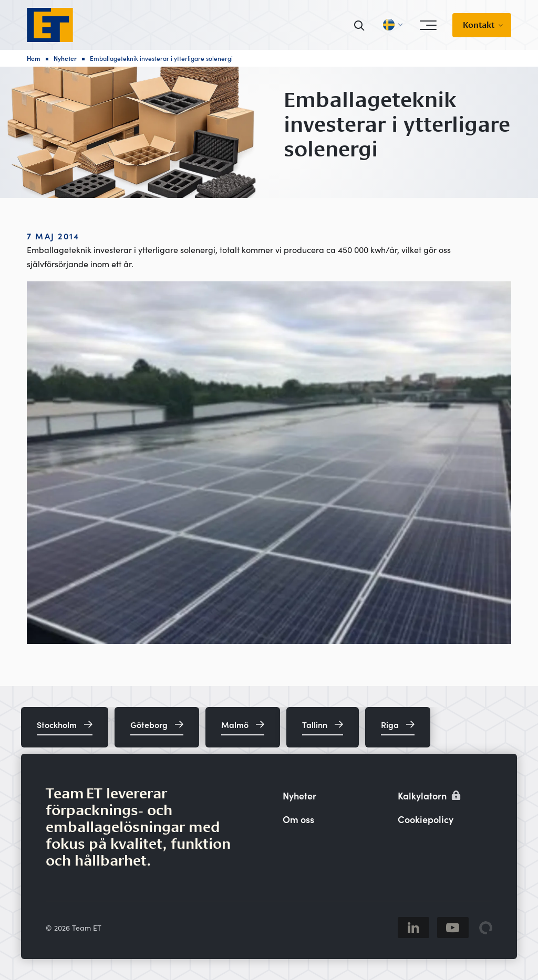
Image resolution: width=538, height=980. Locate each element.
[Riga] (398, 727)
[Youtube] (453, 928)
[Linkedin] (413, 928)
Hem (34, 58)
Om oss (298, 819)
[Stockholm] (65, 727)
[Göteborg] (157, 727)
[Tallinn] (323, 727)
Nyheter (65, 58)
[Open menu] (428, 25)
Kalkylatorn (429, 795)
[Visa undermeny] (504, 25)
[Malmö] (243, 727)
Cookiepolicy (426, 819)
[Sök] (360, 25)
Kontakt (479, 25)
